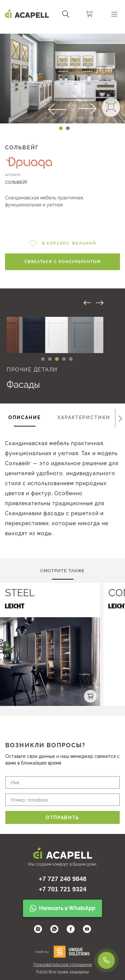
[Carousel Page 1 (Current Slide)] (61, 128)
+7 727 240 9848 (62, 879)
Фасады (23, 385)
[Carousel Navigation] (62, 31)
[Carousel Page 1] (43, 359)
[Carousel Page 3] (57, 359)
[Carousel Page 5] (71, 359)
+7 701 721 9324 (62, 889)
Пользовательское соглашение (63, 965)
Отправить (62, 818)
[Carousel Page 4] (64, 359)
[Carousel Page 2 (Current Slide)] (50, 359)
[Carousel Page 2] (68, 128)
